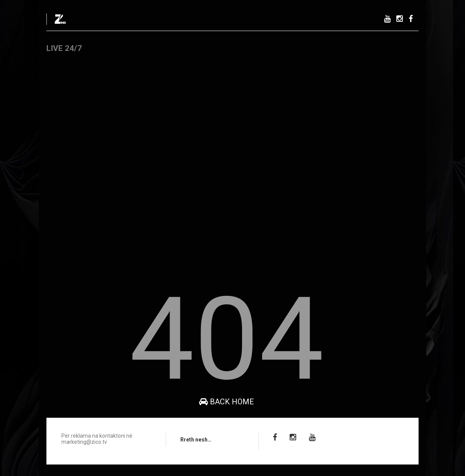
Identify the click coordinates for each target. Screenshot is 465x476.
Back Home (227, 402)
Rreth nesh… (196, 440)
